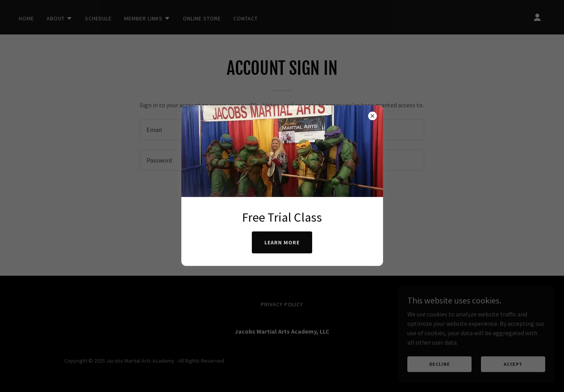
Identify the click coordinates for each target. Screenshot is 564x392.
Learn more (282, 242)
